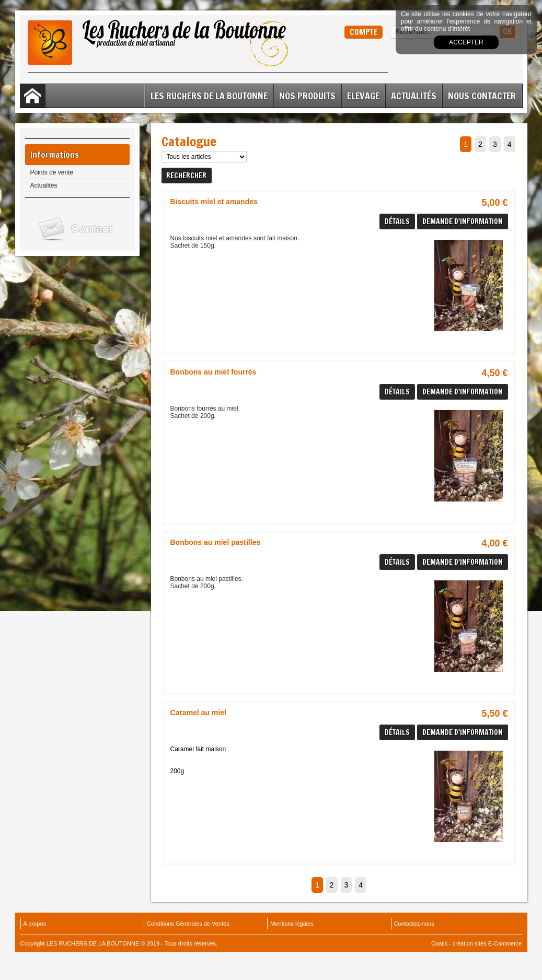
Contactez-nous (414, 924)
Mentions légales (292, 924)
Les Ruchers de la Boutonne (209, 96)
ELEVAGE (363, 96)
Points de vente (52, 172)
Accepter (466, 42)
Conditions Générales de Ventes (188, 924)
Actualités (414, 96)
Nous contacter (482, 96)
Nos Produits (307, 96)
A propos (35, 924)
